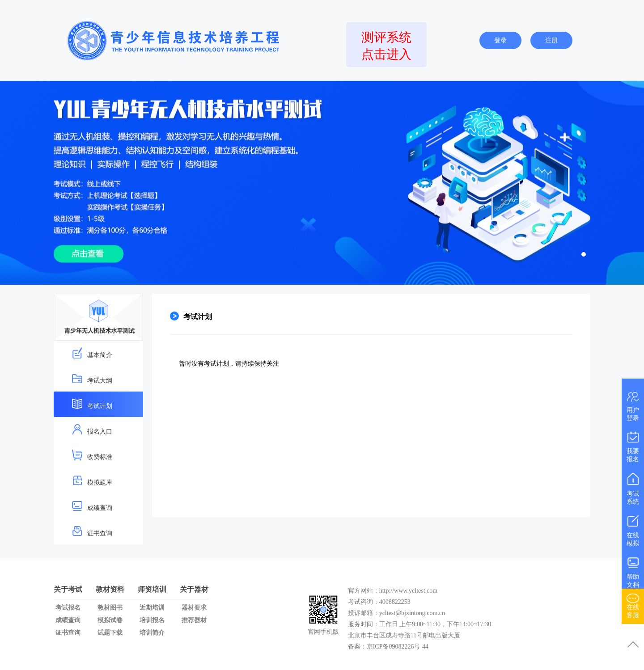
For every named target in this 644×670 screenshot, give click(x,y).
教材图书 (110, 608)
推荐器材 (194, 620)
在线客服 (633, 604)
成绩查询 (92, 506)
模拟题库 (92, 480)
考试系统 (633, 487)
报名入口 (92, 429)
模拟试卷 (110, 620)
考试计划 (92, 404)
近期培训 (152, 608)
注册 (551, 40)
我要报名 (633, 445)
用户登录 (633, 405)
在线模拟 (633, 529)
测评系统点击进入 (386, 46)
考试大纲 (92, 378)
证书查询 (92, 531)
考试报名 (68, 608)
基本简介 (92, 353)
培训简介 (152, 633)
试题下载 (110, 633)
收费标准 (92, 455)
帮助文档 (633, 571)
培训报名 (152, 620)
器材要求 (194, 608)
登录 (500, 40)
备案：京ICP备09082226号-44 (389, 647)
